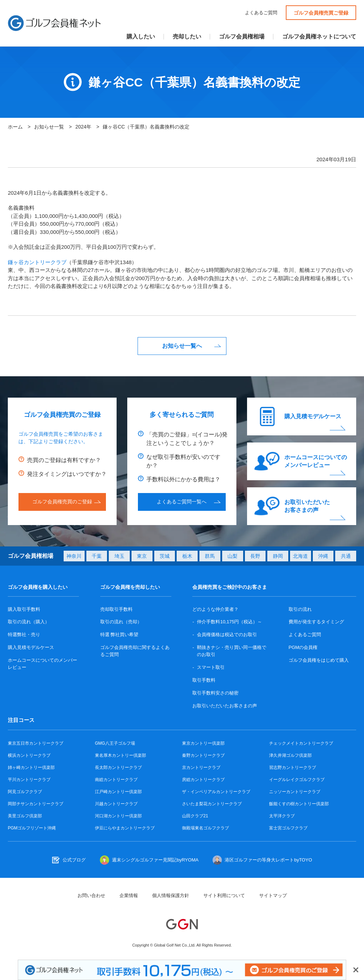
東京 (142, 556)
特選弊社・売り (24, 635)
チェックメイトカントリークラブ (301, 743)
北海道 (300, 556)
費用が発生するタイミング (316, 622)
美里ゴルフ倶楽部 (25, 816)
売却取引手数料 (116, 609)
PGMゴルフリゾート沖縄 (32, 828)
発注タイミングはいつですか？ (67, 474)
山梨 (232, 556)
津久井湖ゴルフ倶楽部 (290, 755)
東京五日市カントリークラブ (36, 743)
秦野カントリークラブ (203, 755)
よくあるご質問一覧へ (182, 502)
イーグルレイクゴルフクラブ (297, 780)
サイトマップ (273, 895)
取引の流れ (300, 609)
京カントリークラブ (201, 767)
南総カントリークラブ (116, 780)
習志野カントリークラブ (293, 767)
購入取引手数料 (24, 609)
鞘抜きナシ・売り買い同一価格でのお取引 (232, 651)
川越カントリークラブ (116, 804)
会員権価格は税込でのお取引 (227, 635)
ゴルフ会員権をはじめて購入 (319, 660)
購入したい (141, 37)
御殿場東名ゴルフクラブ (205, 828)
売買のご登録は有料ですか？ (64, 460)
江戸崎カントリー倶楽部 (118, 792)
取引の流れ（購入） (29, 622)
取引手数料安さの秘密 (215, 693)
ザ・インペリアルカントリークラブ (216, 792)
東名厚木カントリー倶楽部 (121, 755)
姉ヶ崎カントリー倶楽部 (31, 767)
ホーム (15, 127)
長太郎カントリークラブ (118, 767)
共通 (346, 556)
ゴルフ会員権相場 (242, 37)
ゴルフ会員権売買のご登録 (62, 502)
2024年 (83, 127)
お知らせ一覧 (49, 127)
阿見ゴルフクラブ (25, 792)
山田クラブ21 (195, 816)
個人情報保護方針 (171, 895)
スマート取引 (211, 667)
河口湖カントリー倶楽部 (118, 816)
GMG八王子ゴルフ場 (115, 743)
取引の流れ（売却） (121, 622)
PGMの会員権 (303, 647)
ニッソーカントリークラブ (295, 792)
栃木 (187, 556)
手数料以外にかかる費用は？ (183, 479)
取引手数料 (204, 680)
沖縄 (323, 556)
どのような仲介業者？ (215, 609)
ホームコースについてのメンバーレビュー (316, 461)
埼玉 (119, 556)
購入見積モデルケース (313, 416)
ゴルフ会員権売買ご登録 (321, 13)
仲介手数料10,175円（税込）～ (229, 622)
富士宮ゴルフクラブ (288, 828)
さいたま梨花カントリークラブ (212, 804)
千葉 (97, 556)
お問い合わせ (91, 895)
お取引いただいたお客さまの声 (307, 506)
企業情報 (129, 895)
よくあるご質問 (261, 13)
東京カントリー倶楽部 (203, 743)
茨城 (165, 556)
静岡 (278, 556)
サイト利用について (224, 895)
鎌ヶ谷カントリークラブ (37, 262)
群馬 (210, 556)
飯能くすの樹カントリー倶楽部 (299, 804)
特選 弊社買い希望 (119, 635)
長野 (255, 556)
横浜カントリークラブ (29, 755)
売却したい (187, 37)
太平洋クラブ (282, 816)
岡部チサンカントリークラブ (36, 804)
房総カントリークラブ (203, 780)
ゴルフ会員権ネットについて (319, 37)
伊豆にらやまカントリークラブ (125, 828)
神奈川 (74, 556)
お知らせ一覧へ (182, 346)
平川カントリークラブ (29, 780)
